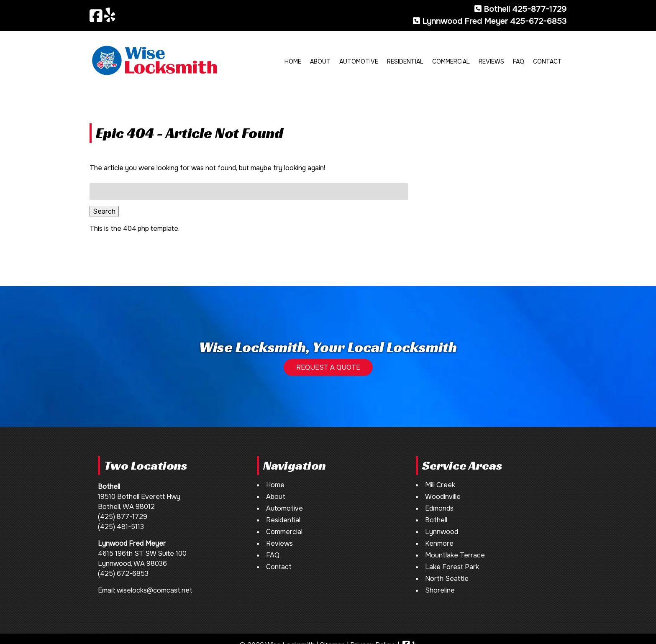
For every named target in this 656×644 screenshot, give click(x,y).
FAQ (519, 61)
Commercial (451, 61)
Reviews (491, 61)
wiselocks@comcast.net (155, 590)
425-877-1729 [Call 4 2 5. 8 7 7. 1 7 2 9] (539, 9)
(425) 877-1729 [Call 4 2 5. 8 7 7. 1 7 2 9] (123, 517)
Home (293, 61)
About (320, 61)
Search (104, 211)
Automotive (359, 61)
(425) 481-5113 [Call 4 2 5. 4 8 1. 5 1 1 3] (121, 527)
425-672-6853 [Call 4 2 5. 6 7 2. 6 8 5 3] (538, 21)
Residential (405, 61)
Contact (547, 61)
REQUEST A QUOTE (328, 367)
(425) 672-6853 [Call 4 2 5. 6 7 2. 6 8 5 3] (123, 574)
